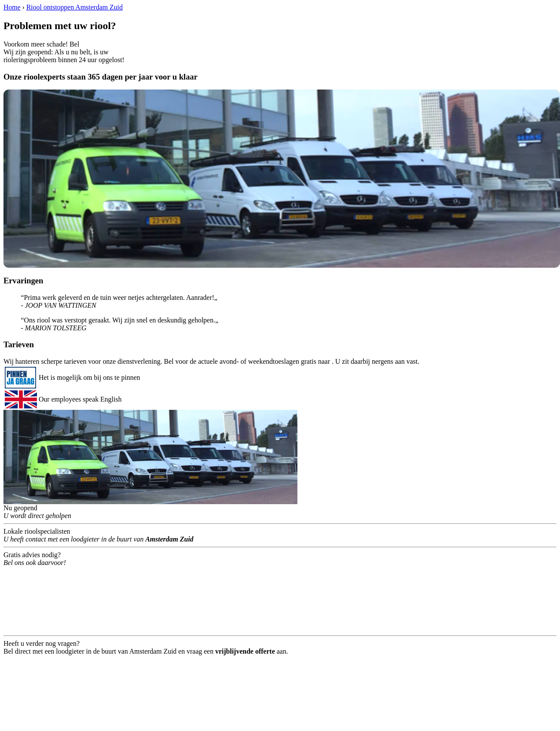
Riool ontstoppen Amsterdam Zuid (74, 7)
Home (12, 7)
